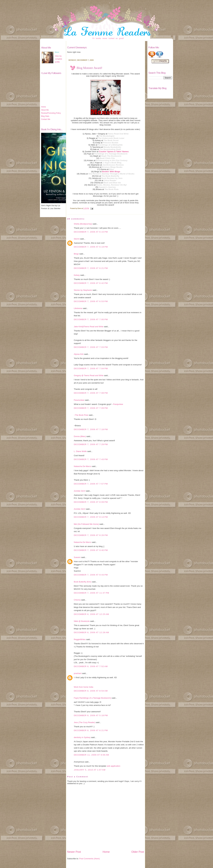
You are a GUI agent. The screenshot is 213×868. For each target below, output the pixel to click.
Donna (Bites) (80, 436)
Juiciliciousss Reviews (113, 165)
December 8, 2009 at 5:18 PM (91, 715)
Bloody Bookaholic (112, 147)
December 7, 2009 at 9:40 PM (91, 550)
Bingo (76, 254)
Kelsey (77, 275)
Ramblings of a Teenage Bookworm (111, 154)
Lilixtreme (78, 308)
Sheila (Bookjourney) (83, 224)
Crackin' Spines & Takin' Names (114, 152)
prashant (78, 673)
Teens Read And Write (118, 134)
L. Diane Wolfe (80, 451)
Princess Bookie (111, 143)
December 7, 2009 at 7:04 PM (91, 368)
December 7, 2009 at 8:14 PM (91, 517)
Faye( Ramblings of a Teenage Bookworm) (92, 698)
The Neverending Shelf (110, 149)
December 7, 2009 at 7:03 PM (91, 347)
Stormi (77, 239)
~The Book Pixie (81, 415)
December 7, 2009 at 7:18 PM (91, 429)
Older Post (138, 852)
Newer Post (74, 852)
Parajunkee (118, 404)
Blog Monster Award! (89, 68)
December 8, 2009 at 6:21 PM (91, 730)
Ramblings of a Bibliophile (110, 145)
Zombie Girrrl (80, 491)
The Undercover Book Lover (111, 138)
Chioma (77, 600)
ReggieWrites (80, 639)
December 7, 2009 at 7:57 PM (91, 484)
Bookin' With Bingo (111, 172)
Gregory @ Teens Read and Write (89, 375)
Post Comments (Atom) (90, 859)
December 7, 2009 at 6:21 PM (91, 268)
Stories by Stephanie (83, 290)
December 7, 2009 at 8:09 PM (91, 502)
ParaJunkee (79, 400)
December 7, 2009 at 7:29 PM (91, 444)
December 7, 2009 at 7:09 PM (91, 408)
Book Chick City (107, 158)
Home (43, 107)
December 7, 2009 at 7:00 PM (91, 319)
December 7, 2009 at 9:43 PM (91, 575)
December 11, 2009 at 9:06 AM (91, 755)
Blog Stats (45, 116)
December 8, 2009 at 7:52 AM (91, 666)
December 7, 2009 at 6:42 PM (91, 283)
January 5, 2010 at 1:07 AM (90, 770)
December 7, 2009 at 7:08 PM (91, 393)
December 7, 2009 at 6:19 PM (91, 247)
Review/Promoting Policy (51, 113)
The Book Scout (111, 140)
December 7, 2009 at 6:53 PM (91, 301)
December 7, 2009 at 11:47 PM (91, 593)
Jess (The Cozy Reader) (84, 722)
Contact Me (46, 119)
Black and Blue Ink (112, 183)
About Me (45, 110)
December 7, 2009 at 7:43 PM (91, 459)
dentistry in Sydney (82, 737)
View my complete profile (59, 59)
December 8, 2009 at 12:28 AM (91, 632)
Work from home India (83, 687)
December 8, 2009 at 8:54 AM (91, 691)
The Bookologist (107, 136)
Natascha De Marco (83, 466)
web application (113, 766)
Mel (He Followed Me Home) (86, 524)
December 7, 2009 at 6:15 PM (91, 232)
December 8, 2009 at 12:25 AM (91, 614)
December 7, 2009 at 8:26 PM (91, 535)
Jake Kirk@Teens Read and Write (89, 327)
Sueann (77, 557)
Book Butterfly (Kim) (83, 582)
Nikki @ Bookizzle (82, 621)
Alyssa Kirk (79, 354)
